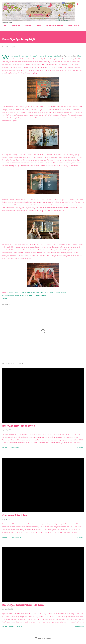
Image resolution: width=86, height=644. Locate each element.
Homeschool (27, 26)
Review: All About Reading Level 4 (19, 426)
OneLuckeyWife (8, 295)
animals (12, 293)
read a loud (34, 295)
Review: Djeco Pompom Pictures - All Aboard (23, 605)
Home (4, 26)
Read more (79, 448)
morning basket (60, 293)
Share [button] (5, 299)
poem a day (24, 295)
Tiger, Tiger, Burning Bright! (69, 56)
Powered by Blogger (43, 638)
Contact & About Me (72, 26)
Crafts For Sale (15, 26)
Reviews (38, 26)
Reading (43, 295)
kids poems (49, 293)
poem (17, 295)
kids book (40, 293)
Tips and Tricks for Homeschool (53, 26)
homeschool (30, 293)
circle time (20, 293)
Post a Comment (15, 448)
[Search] (78, 4)
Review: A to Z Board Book (15, 515)
